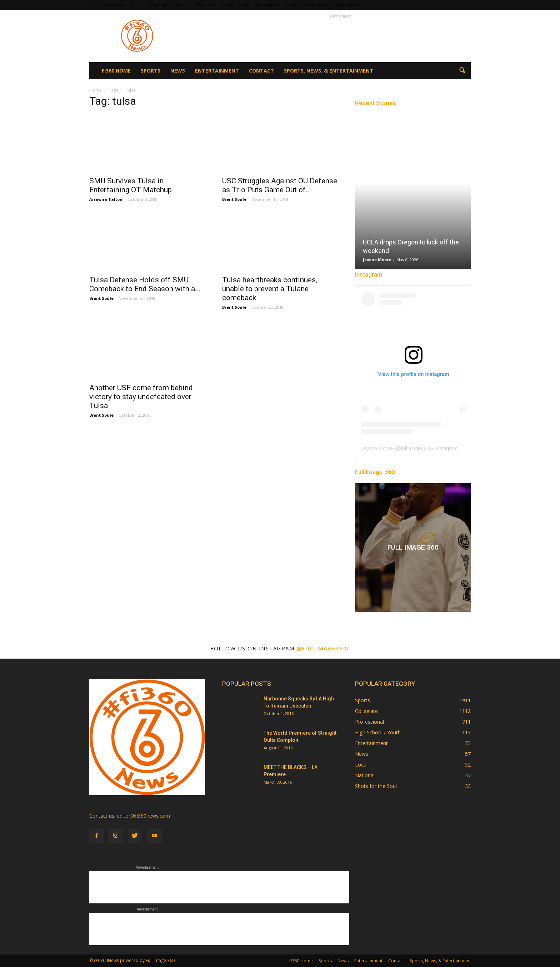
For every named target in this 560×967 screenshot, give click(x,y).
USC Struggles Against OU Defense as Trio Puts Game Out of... (280, 185)
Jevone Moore (377, 260)
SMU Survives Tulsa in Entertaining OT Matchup (131, 185)
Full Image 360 (375, 472)
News (244, 5)
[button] (462, 71)
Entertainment (266, 5)
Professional (369, 722)
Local (361, 765)
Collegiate (366, 711)
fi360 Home (206, 5)
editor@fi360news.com (143, 816)
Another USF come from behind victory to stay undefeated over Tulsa (141, 397)
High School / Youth (378, 732)
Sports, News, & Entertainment (331, 5)
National (365, 775)
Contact (291, 5)
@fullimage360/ (323, 648)
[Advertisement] (341, 36)
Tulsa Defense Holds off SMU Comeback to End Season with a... (145, 284)
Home (96, 90)
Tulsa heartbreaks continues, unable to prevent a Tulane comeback (270, 289)
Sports (227, 5)
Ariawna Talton (106, 199)
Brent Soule (234, 199)
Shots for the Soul (376, 786)
